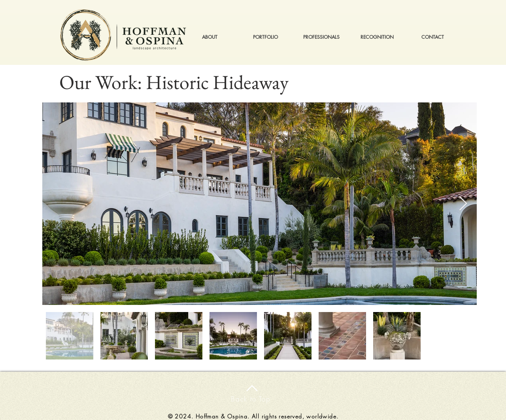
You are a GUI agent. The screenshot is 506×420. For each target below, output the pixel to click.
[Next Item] (463, 204)
